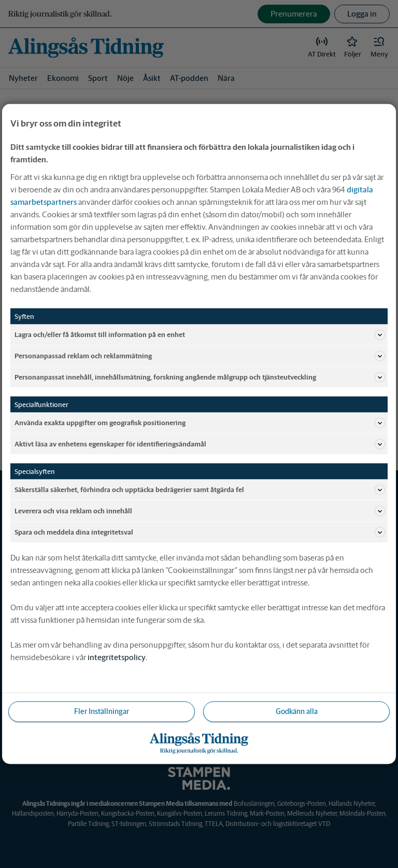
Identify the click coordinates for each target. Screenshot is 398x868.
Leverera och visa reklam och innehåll (200, 511)
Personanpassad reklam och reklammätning (200, 356)
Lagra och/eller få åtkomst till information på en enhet (200, 335)
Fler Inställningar (102, 711)
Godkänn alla (297, 711)
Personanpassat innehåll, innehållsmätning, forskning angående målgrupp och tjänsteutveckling (200, 377)
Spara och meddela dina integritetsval (200, 533)
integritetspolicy (117, 657)
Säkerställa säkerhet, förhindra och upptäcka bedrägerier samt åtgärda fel (200, 490)
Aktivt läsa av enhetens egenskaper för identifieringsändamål (200, 444)
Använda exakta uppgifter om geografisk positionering (200, 423)
